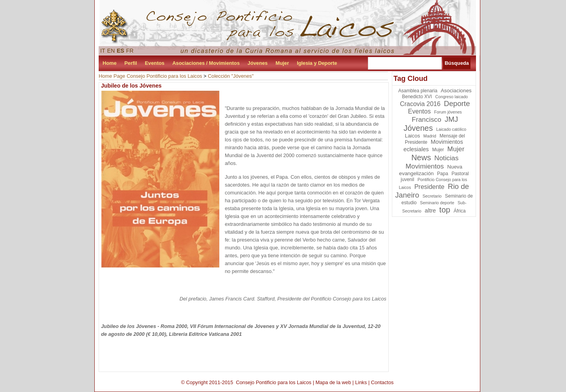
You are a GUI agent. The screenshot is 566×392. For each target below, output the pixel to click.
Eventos (155, 63)
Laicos (413, 136)
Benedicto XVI (417, 97)
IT (103, 51)
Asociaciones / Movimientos (206, 63)
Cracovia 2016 (420, 104)
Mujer (282, 63)
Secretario (432, 196)
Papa (443, 174)
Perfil (131, 63)
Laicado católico (451, 129)
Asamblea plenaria (418, 91)
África (460, 211)
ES (120, 51)
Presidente (429, 187)
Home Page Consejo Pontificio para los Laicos (150, 76)
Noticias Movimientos (432, 162)
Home (110, 63)
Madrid (430, 136)
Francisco (427, 119)
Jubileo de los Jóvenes (131, 86)
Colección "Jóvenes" (231, 76)
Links (361, 382)
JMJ (451, 119)
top (445, 210)
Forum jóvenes (448, 112)
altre (431, 211)
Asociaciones (456, 91)
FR (130, 51)
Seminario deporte (437, 203)
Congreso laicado (451, 97)
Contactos (382, 382)
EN (111, 51)
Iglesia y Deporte (317, 63)
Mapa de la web (333, 382)
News (421, 158)
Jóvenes (258, 63)
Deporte (457, 103)
